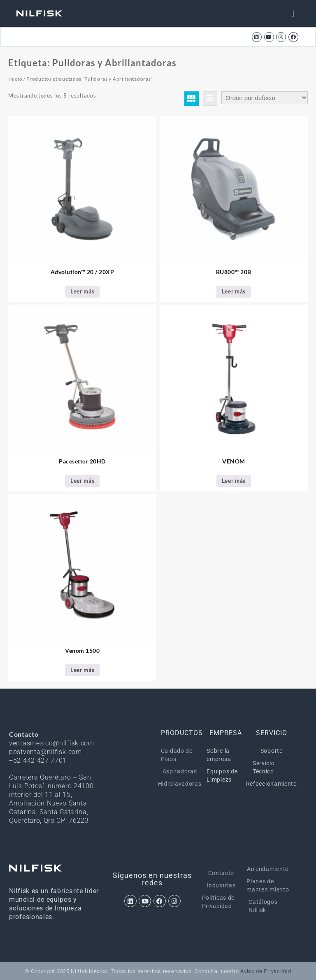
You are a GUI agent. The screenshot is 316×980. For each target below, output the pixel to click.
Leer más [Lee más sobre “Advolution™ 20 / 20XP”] (82, 291)
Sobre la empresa (219, 755)
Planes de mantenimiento (268, 885)
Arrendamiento (268, 869)
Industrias (221, 885)
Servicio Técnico (264, 767)
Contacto (221, 873)
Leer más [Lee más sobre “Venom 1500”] (82, 670)
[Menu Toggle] (293, 14)
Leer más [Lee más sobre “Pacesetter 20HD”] (82, 481)
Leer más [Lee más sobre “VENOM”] (234, 481)
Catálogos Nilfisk (263, 906)
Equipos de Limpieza (222, 775)
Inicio (15, 79)
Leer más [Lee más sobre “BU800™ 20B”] (234, 291)
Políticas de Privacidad (218, 902)
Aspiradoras (180, 771)
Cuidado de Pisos (177, 755)
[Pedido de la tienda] (265, 98)
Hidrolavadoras (180, 784)
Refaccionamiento (272, 784)
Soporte (272, 751)
